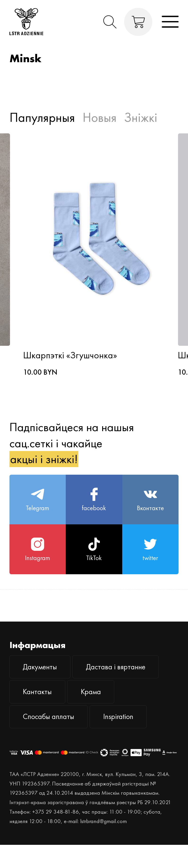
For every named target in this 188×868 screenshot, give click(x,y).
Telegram (37, 500)
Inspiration (118, 717)
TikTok (94, 550)
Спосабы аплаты (48, 717)
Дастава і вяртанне (116, 667)
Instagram (38, 550)
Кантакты (37, 692)
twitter (150, 550)
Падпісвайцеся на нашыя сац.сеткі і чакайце (72, 443)
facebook (94, 500)
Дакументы (40, 667)
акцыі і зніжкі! (44, 459)
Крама (91, 692)
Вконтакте (150, 500)
